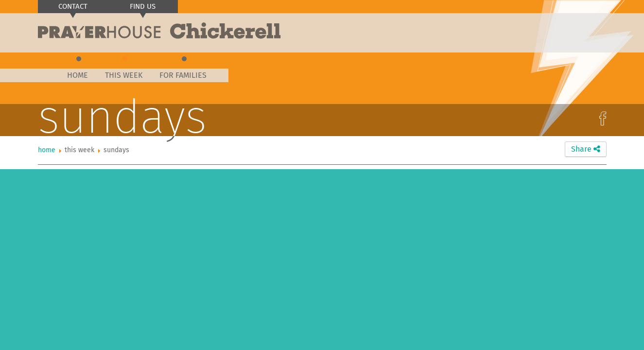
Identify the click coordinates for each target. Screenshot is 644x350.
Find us (143, 6)
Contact (73, 6)
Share (586, 149)
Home (78, 75)
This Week (124, 75)
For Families (183, 75)
